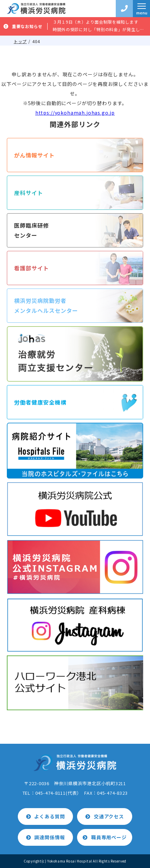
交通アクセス (109, 816)
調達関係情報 (49, 837)
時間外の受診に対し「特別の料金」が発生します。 (99, 29)
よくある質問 (49, 816)
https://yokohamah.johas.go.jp (75, 113)
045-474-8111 (51, 793)
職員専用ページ (109, 837)
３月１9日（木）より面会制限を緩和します (95, 22)
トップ (20, 41)
